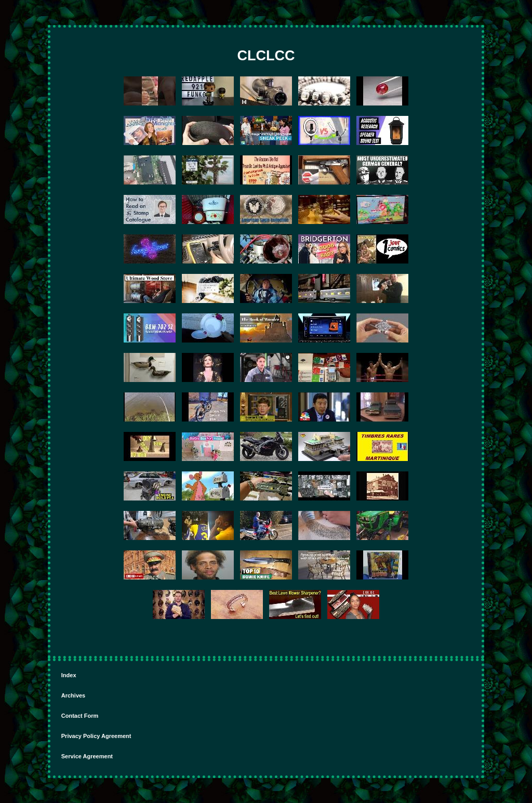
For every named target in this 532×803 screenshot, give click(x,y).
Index (69, 675)
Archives (73, 695)
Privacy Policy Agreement (96, 736)
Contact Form (80, 716)
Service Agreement (87, 756)
